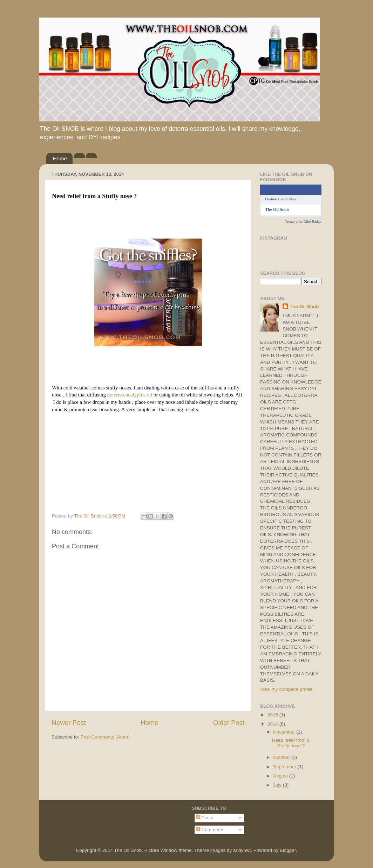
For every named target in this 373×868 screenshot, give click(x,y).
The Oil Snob (277, 209)
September (285, 767)
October (282, 757)
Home (60, 158)
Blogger (288, 850)
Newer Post (69, 723)
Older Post (229, 723)
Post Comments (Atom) (105, 737)
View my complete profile (286, 689)
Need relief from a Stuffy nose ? (291, 743)
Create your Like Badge (303, 221)
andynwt (242, 850)
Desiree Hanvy (277, 199)
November (285, 732)
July (278, 785)
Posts (205, 818)
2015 (273, 715)
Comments (210, 830)
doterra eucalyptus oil (130, 395)
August (281, 776)
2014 (273, 724)
